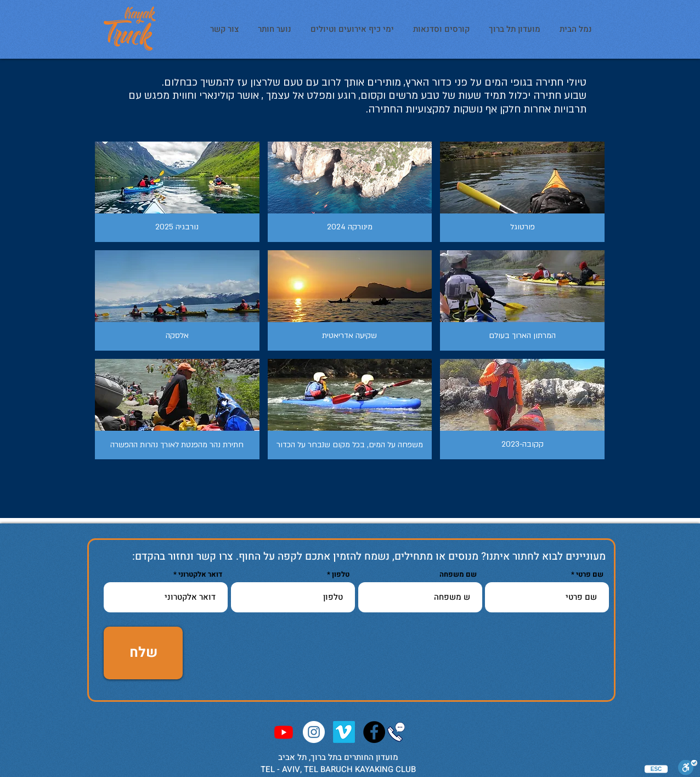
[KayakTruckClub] (374, 732)
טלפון (341, 574)
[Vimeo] (344, 732)
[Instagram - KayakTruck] (314, 732)
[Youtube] (284, 732)
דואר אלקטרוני (200, 574)
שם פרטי (590, 574)
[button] (177, 192)
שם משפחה (458, 574)
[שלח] (143, 653)
